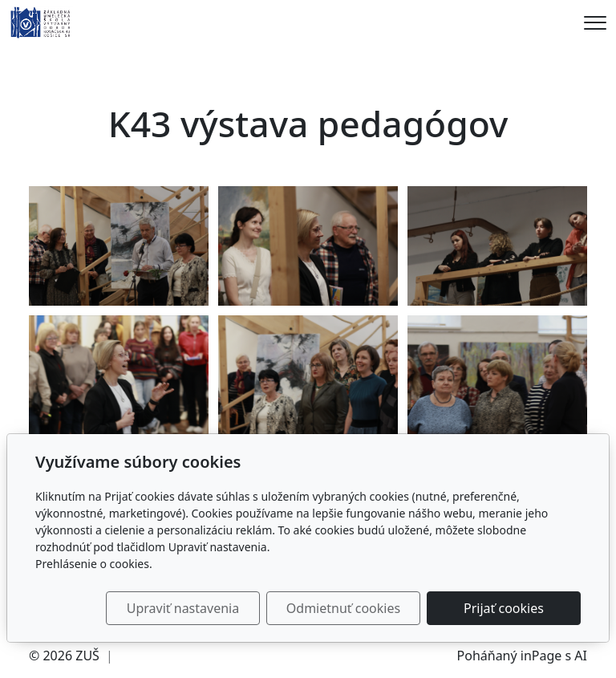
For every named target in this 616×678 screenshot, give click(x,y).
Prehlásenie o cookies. (94, 564)
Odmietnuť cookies (343, 608)
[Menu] (595, 23)
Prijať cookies (504, 608)
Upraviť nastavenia (183, 608)
